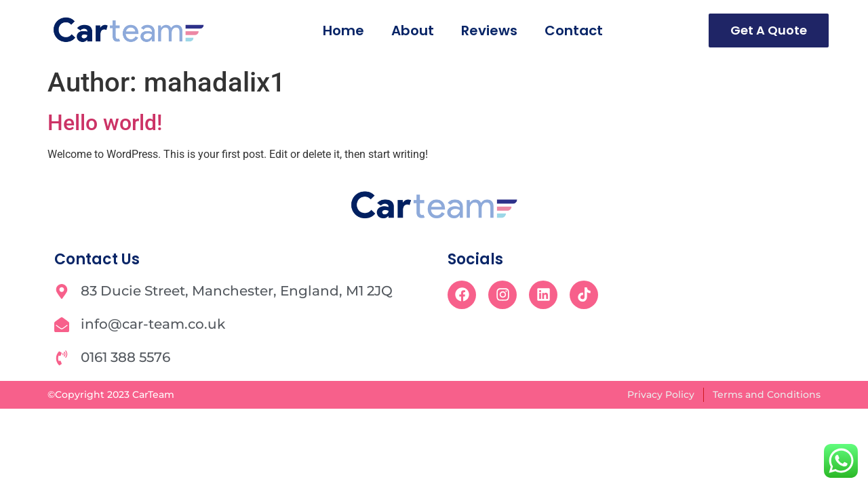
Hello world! (105, 123)
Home (343, 30)
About (413, 30)
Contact (574, 30)
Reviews (489, 30)
